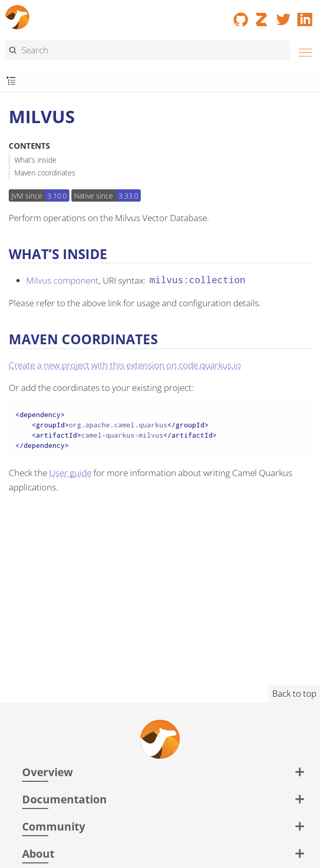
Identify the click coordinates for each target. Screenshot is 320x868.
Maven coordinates (45, 173)
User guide (70, 473)
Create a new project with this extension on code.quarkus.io (125, 365)
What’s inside (35, 160)
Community (54, 826)
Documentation (64, 799)
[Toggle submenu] (11, 81)
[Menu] (303, 51)
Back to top (294, 693)
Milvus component (62, 280)
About (38, 853)
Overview (48, 772)
